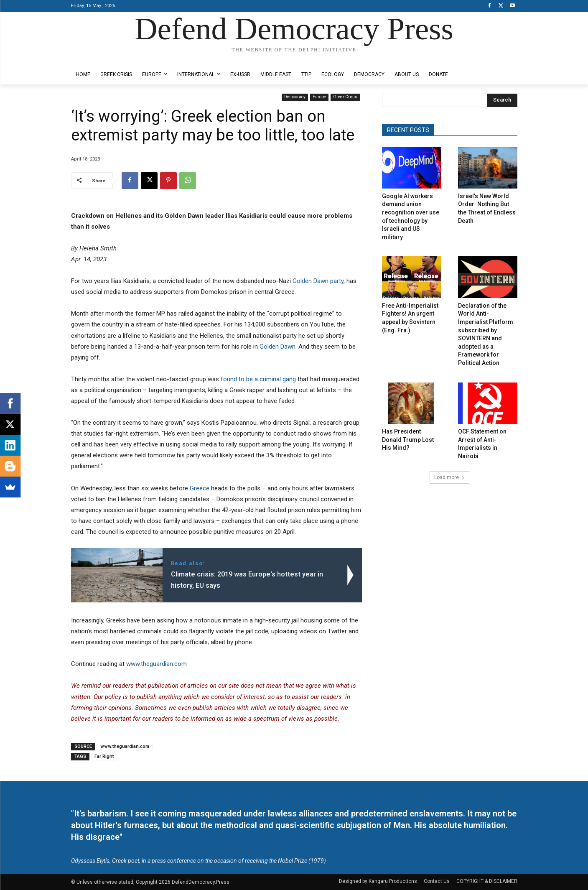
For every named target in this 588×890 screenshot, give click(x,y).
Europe (319, 97)
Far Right (104, 756)
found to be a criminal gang (258, 379)
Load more (449, 477)
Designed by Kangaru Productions (104, 58)
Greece (200, 488)
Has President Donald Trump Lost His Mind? (408, 440)
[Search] (502, 100)
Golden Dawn (277, 347)
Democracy (295, 97)
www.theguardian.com (157, 664)
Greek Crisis (345, 97)
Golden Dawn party (318, 281)
